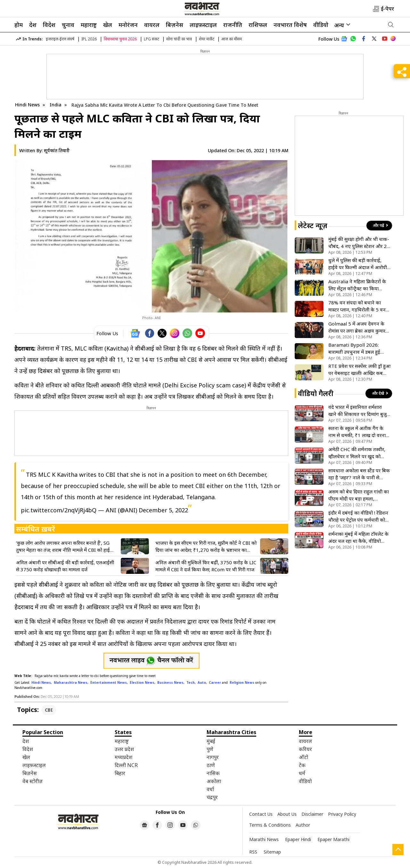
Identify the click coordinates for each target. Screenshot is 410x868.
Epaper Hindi (298, 839)
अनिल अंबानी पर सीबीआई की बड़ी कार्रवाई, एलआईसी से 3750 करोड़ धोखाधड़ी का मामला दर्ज (65, 566)
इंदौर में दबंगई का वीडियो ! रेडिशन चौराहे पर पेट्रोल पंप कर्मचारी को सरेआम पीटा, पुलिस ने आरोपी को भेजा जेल (358, 516)
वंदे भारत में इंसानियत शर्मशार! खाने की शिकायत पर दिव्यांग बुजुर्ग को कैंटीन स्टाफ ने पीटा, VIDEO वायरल (359, 411)
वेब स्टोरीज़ (33, 781)
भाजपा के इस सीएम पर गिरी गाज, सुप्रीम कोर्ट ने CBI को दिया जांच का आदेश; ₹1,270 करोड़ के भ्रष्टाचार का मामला (206, 546)
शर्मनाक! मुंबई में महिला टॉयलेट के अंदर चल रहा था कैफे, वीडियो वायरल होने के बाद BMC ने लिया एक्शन (358, 537)
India (56, 105)
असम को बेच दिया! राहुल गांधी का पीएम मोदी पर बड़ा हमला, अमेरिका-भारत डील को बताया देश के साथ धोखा (359, 495)
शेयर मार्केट (207, 39)
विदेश (49, 25)
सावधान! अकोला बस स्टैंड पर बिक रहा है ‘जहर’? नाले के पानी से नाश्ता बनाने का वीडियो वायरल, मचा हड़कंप (359, 474)
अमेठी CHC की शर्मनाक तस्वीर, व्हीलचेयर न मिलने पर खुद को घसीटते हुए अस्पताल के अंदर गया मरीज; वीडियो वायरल (358, 453)
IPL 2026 (89, 39)
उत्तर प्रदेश (124, 749)
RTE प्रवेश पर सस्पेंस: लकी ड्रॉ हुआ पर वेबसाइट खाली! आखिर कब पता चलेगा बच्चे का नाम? (359, 370)
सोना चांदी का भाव (179, 39)
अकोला (214, 781)
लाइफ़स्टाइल (203, 25)
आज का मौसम (232, 39)
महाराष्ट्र (89, 25)
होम (19, 25)
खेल (108, 25)
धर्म (302, 773)
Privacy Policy (342, 814)
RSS (253, 852)
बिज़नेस (175, 25)
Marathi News (264, 839)
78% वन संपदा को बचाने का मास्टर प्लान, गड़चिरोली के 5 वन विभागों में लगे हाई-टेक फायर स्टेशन (357, 306)
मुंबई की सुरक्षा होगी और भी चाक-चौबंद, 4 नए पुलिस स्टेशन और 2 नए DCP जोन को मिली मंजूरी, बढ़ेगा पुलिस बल (359, 243)
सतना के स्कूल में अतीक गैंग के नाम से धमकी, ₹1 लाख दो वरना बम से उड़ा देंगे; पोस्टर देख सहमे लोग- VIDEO (357, 432)
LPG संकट (152, 39)
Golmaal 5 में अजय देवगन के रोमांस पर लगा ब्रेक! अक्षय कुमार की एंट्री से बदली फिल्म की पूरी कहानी (357, 327)
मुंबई (211, 741)
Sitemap (272, 852)
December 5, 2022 (163, 510)
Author (303, 825)
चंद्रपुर (212, 797)
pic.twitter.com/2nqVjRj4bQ (59, 510)
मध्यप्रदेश (123, 757)
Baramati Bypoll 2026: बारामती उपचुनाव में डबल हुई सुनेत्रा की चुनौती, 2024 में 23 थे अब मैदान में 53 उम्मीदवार (358, 348)
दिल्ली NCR (126, 765)
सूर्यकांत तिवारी (57, 150)
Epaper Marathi (333, 839)
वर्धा (210, 789)
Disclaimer (312, 814)
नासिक (213, 773)
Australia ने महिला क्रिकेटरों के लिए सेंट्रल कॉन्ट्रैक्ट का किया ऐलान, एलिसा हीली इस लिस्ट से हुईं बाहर (360, 285)
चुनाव (68, 25)
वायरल (152, 25)
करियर (305, 749)
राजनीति (233, 25)
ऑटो (303, 757)
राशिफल (258, 25)
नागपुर (213, 757)
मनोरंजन (128, 25)
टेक (302, 765)
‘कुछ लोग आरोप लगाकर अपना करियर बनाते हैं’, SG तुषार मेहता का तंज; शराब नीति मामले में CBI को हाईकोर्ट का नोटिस (67, 546)
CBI (49, 710)
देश (33, 25)
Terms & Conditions (270, 825)
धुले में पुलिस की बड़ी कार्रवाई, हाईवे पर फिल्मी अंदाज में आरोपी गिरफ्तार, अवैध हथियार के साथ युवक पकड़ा (358, 264)
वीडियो (321, 25)
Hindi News (27, 105)
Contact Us (261, 814)
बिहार (120, 773)
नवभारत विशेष (290, 25)
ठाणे (211, 765)
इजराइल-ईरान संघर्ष (60, 39)
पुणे (210, 749)
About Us (287, 814)
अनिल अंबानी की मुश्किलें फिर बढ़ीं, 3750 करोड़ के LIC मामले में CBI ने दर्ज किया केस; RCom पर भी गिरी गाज (206, 566)
